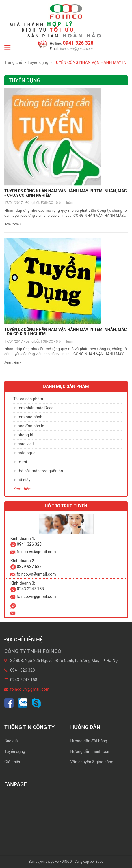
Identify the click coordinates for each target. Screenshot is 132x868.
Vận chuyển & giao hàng (92, 762)
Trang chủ (13, 62)
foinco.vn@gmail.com (76, 49)
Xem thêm (13, 224)
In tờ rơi (20, 462)
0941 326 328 (77, 43)
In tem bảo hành (28, 417)
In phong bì (23, 435)
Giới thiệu (13, 762)
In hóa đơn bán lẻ (29, 426)
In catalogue (24, 453)
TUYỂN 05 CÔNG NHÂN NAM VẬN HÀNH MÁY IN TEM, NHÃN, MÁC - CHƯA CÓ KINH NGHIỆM (66, 193)
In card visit (24, 444)
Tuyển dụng (38, 62)
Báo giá (11, 741)
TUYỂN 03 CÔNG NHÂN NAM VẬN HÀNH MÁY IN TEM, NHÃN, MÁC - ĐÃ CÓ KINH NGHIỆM (66, 332)
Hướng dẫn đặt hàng (89, 741)
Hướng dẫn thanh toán (91, 751)
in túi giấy (22, 480)
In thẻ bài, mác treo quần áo (38, 471)
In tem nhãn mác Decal (34, 408)
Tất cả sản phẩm (28, 399)
